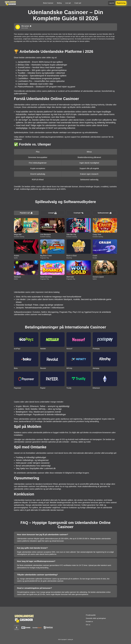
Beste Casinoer (48, 3)
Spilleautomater (105, 213)
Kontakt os (89, 622)
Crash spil (78, 3)
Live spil (68, 3)
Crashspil (79, 213)
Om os (88, 625)
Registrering (121, 3)
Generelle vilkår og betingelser (96, 618)
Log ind (111, 3)
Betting (59, 3)
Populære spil (26, 213)
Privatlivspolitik (91, 615)
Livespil (52, 213)
